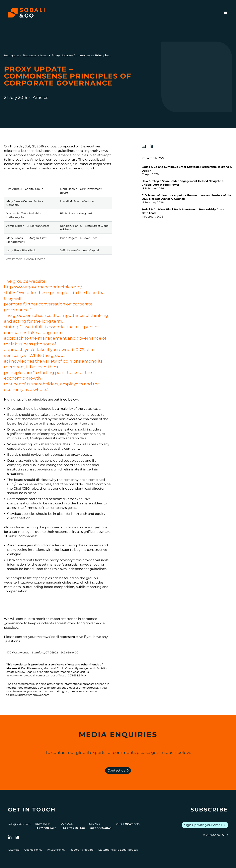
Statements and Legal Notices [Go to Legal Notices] (118, 850)
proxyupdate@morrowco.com (30, 695)
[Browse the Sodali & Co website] (26, 13)
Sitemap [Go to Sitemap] (14, 850)
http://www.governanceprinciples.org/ (48, 582)
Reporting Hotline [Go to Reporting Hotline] (82, 850)
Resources (30, 55)
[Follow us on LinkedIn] (10, 837)
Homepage (11, 55)
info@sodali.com (19, 824)
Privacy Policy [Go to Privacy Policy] (56, 850)
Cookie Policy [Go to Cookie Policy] (33, 850)
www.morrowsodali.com (26, 675)
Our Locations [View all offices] (128, 824)
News (44, 55)
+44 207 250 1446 (73, 828)
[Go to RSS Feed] (17, 837)
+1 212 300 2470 (46, 828)
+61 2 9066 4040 (101, 828)
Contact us (119, 771)
